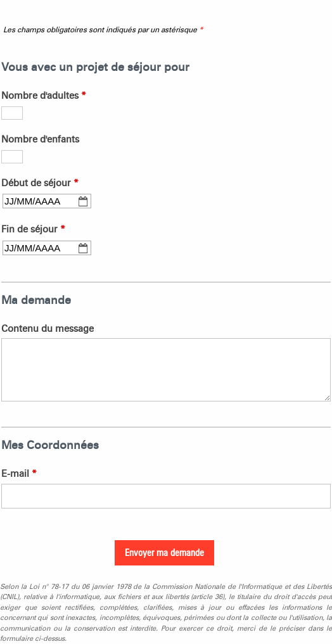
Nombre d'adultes (44, 96)
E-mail (19, 474)
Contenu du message (48, 329)
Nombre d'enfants (40, 139)
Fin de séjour (33, 229)
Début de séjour (40, 183)
